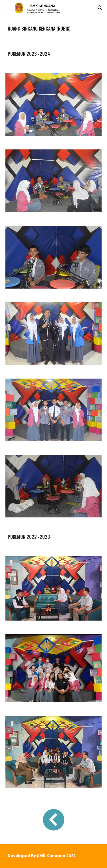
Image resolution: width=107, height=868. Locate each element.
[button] (7, 8)
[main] (54, 29)
